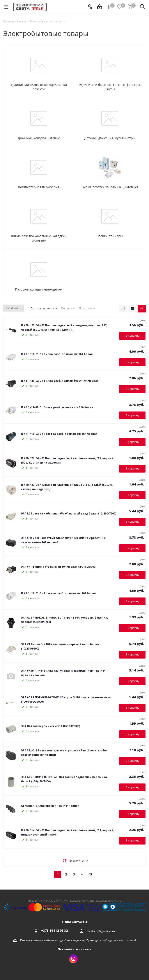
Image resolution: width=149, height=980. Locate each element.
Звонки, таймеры (110, 236)
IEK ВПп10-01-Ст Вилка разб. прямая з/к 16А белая (57, 354)
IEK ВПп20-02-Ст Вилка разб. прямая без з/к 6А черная (60, 381)
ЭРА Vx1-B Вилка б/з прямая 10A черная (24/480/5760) (59, 567)
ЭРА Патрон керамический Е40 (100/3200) (51, 726)
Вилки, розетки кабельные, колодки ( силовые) (39, 238)
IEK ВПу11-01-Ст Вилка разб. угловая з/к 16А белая (57, 407)
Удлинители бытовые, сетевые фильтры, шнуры (110, 87)
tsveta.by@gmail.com (101, 931)
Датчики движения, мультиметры (110, 138)
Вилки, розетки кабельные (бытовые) (110, 187)
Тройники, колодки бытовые (39, 138)
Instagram (73, 959)
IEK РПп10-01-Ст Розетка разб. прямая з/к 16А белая (58, 593)
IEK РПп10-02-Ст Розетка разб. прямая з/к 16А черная (59, 434)
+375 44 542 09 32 (54, 930)
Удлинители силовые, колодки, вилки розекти (39, 87)
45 (90, 874)
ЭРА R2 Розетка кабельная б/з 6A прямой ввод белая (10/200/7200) (69, 513)
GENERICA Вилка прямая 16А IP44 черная (51, 806)
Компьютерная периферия (39, 187)
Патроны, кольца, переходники (39, 289)
